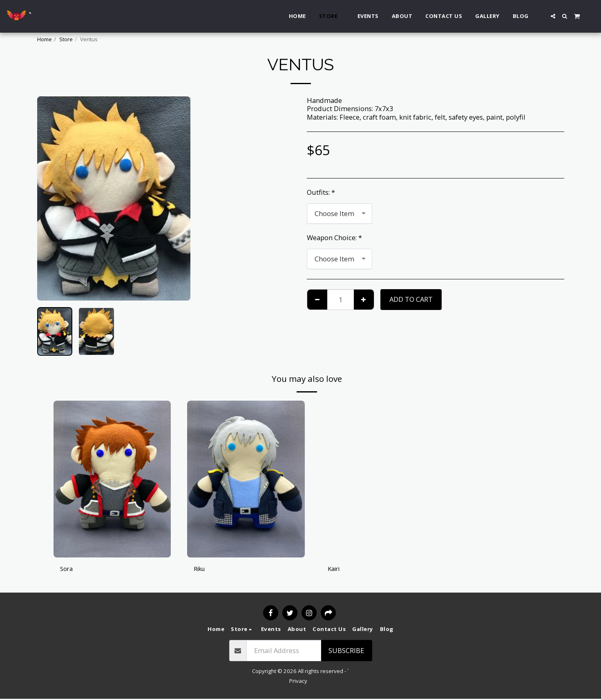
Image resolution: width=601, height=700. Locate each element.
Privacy (298, 682)
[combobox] (340, 214)
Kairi (335, 569)
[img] (112, 479)
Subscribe (346, 651)
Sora (67, 569)
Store (66, 39)
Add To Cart (411, 299)
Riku (201, 569)
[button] (553, 16)
